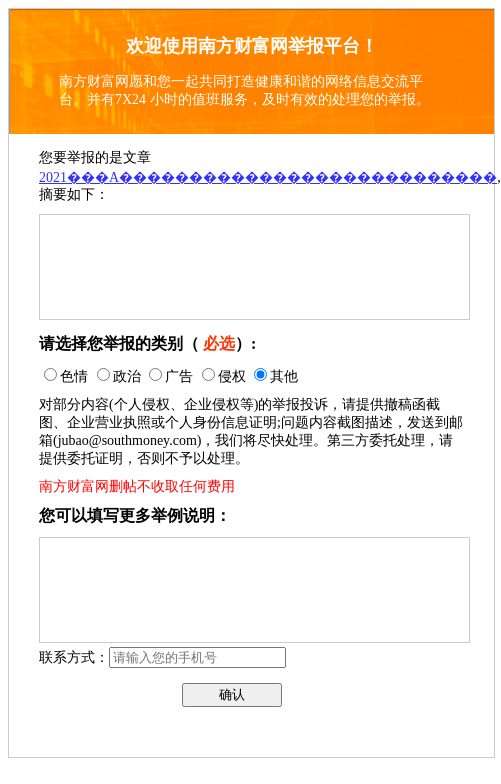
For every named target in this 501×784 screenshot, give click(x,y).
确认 (232, 694)
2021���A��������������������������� (268, 177)
